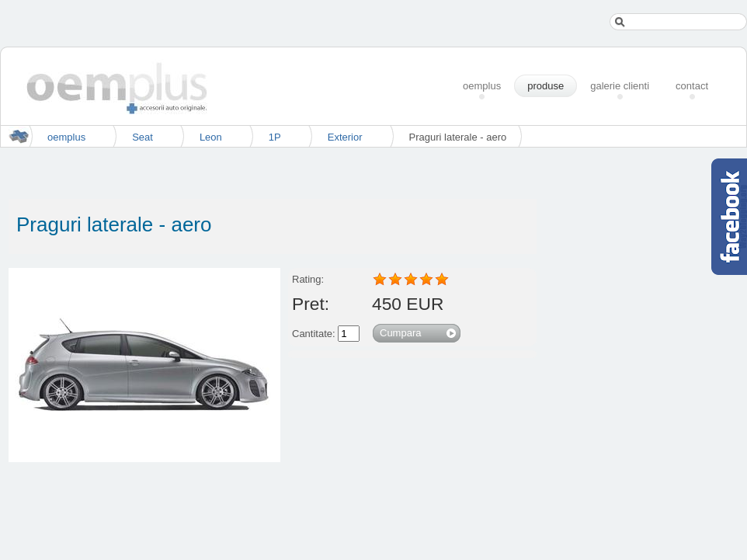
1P (275, 137)
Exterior (345, 137)
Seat (142, 137)
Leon (211, 137)
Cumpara (400, 333)
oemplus (66, 137)
